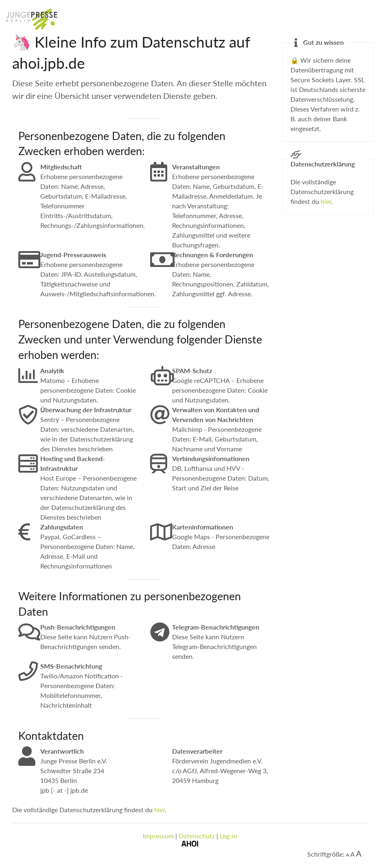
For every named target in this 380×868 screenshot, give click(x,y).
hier (159, 810)
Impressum (158, 836)
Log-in (228, 836)
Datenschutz (197, 836)
